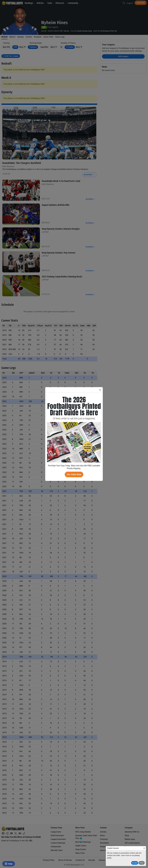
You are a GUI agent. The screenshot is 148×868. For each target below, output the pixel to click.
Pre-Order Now (74, 474)
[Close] (144, 848)
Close (142, 863)
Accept (135, 863)
